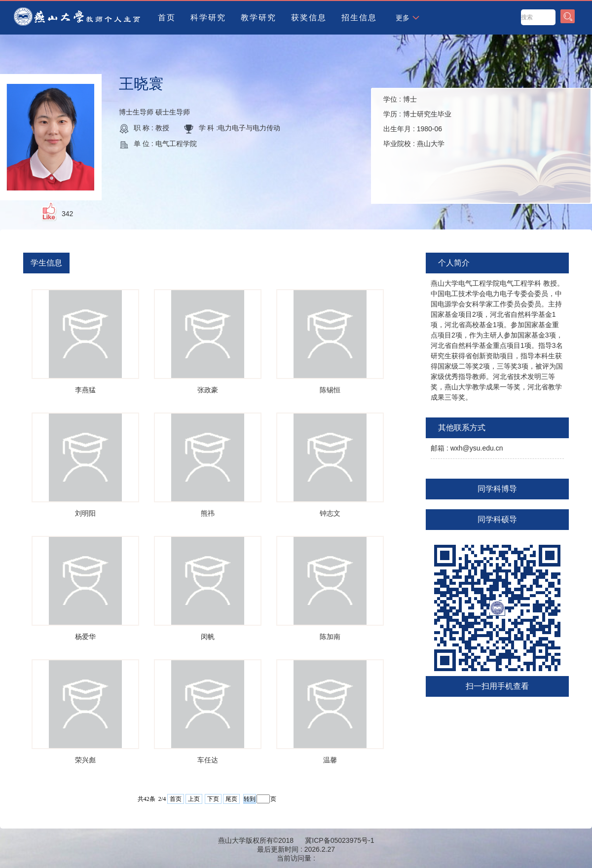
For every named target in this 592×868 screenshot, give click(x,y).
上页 (194, 799)
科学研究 (208, 18)
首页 (167, 18)
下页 (213, 799)
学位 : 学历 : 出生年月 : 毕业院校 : (417, 121)
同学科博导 (497, 489)
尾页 (231, 799)
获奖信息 (309, 18)
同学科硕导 (497, 519)
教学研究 (259, 18)
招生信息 (359, 18)
